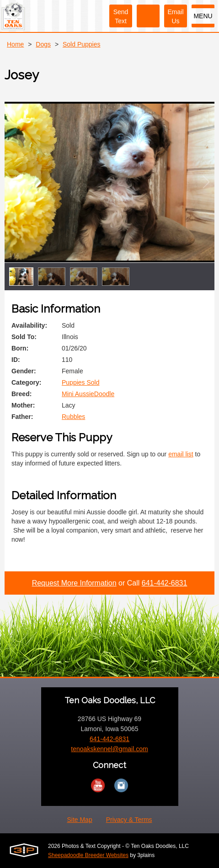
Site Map (79, 820)
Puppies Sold (81, 382)
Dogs (43, 44)
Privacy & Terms (129, 820)
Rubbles (73, 417)
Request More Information (74, 583)
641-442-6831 (165, 583)
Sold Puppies (82, 44)
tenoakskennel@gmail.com (109, 749)
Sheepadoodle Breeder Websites (88, 855)
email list (181, 454)
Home (15, 44)
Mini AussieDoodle (88, 394)
